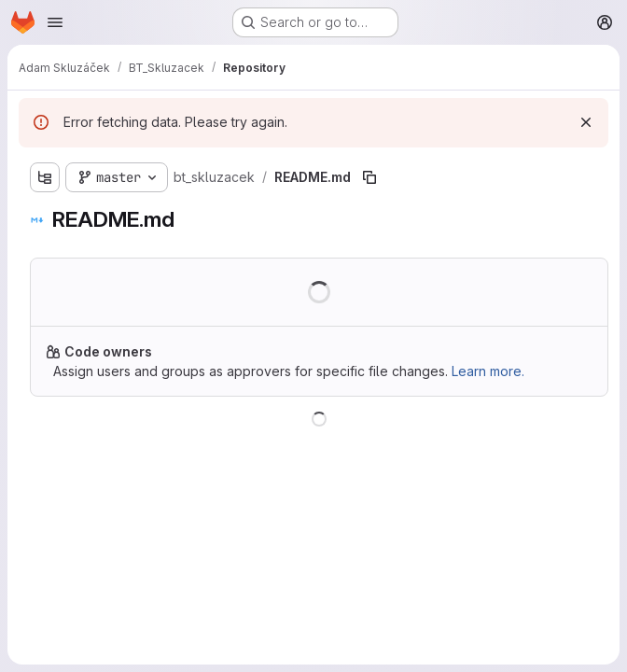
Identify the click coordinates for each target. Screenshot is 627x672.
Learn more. (488, 371)
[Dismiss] (586, 122)
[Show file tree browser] (45, 177)
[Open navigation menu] (55, 22)
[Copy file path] (369, 177)
